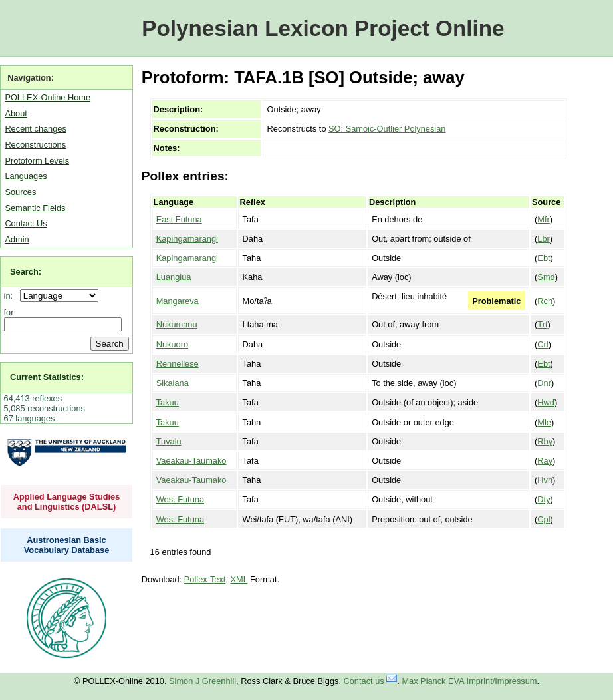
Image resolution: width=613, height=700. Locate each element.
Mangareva (178, 301)
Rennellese (178, 364)
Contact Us (26, 223)
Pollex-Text (205, 579)
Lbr (544, 239)
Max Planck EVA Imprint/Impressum (469, 681)
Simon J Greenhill (202, 681)
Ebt (544, 258)
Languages (26, 176)
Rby (545, 441)
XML (239, 579)
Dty (544, 499)
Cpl (544, 519)
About (16, 113)
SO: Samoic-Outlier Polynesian (387, 129)
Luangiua (174, 277)
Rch (545, 301)
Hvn (545, 480)
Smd (546, 277)
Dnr (544, 383)
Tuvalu (169, 441)
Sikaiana (173, 383)
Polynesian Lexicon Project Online (323, 28)
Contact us (371, 681)
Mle (544, 422)
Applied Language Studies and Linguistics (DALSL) (67, 502)
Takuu (168, 402)
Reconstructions (35, 145)
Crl (543, 344)
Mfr (543, 219)
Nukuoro (172, 344)
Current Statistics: (47, 377)
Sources (20, 192)
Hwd (546, 402)
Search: (26, 272)
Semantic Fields (35, 208)
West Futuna (180, 499)
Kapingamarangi (187, 239)
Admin (17, 239)
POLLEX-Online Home (48, 97)
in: (11, 296)
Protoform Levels (37, 161)
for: (10, 312)
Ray (545, 461)
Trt (542, 324)
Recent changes (35, 129)
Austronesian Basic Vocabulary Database (67, 545)
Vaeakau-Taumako (191, 461)
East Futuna (179, 219)
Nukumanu (177, 324)
